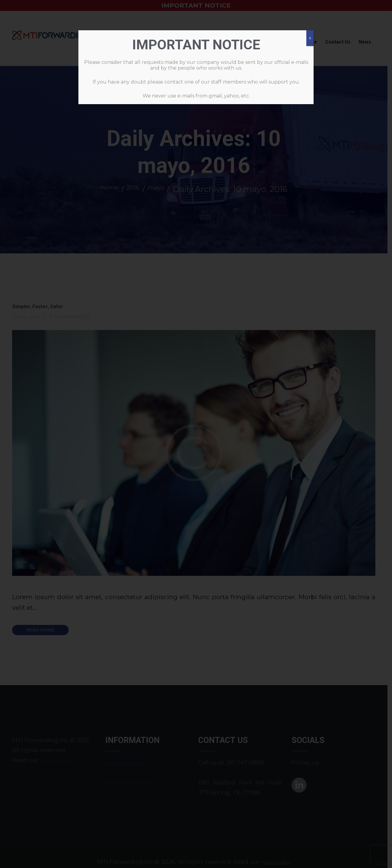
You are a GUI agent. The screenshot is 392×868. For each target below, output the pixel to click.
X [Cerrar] (310, 38)
